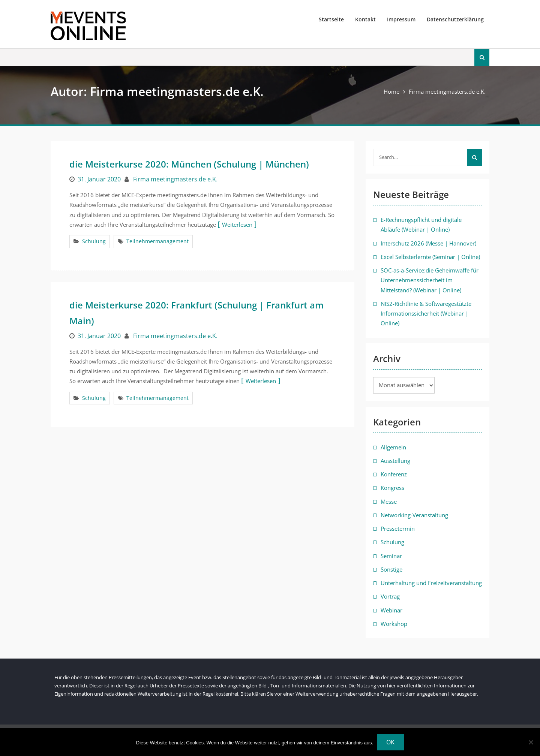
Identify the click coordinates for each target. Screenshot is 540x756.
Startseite (331, 19)
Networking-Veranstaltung (414, 515)
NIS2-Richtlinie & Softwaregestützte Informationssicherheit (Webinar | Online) (426, 314)
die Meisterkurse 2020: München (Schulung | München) (189, 164)
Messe (389, 502)
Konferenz (394, 474)
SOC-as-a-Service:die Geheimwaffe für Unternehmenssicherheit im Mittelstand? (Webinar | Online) (430, 280)
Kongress (392, 488)
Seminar (391, 556)
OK (390, 742)
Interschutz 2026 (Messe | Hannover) (428, 243)
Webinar (391, 610)
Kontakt (365, 19)
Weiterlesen (237, 225)
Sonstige (391, 569)
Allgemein (393, 447)
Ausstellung (395, 461)
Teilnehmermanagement (157, 241)
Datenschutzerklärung (455, 19)
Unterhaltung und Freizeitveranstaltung (431, 583)
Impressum (401, 19)
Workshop (394, 624)
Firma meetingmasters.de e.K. (175, 179)
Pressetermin (398, 528)
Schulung (94, 241)
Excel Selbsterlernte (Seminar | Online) (430, 257)
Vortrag (390, 596)
